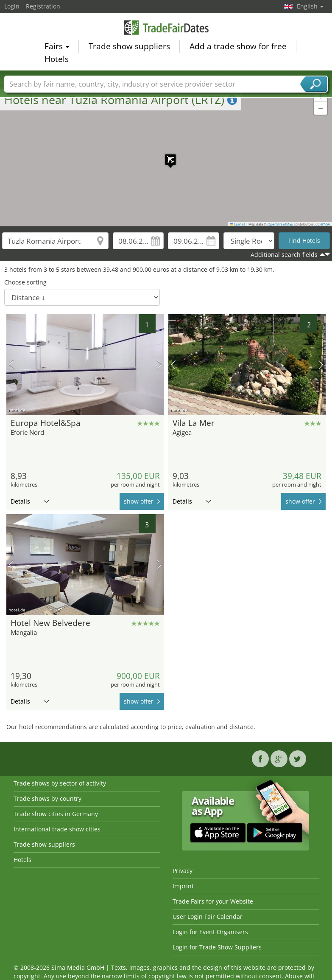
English (310, 6)
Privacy (183, 871)
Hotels (57, 59)
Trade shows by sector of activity (60, 783)
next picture (159, 365)
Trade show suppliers (129, 46)
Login (12, 6)
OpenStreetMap (280, 224)
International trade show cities (57, 829)
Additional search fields (284, 255)
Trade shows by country (47, 798)
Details (30, 501)
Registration (43, 6)
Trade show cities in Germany (56, 814)
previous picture (11, 365)
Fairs (57, 46)
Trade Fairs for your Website (213, 901)
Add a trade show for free (238, 46)
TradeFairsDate (166, 27)
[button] (166, 155)
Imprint (183, 886)
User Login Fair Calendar (208, 917)
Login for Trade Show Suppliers (217, 947)
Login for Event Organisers (210, 932)
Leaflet (238, 224)
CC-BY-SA (323, 224)
